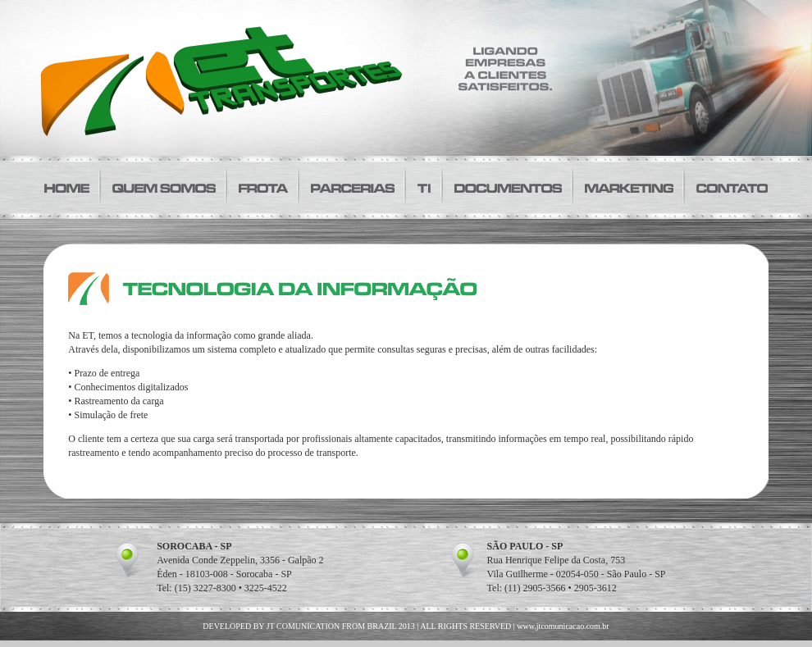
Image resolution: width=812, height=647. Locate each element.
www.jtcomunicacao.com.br (563, 626)
